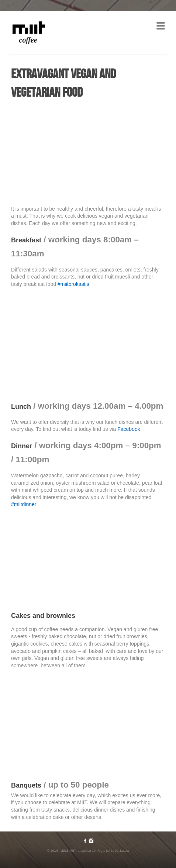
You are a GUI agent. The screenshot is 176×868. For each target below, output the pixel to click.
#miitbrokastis (73, 284)
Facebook (129, 429)
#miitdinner (24, 504)
